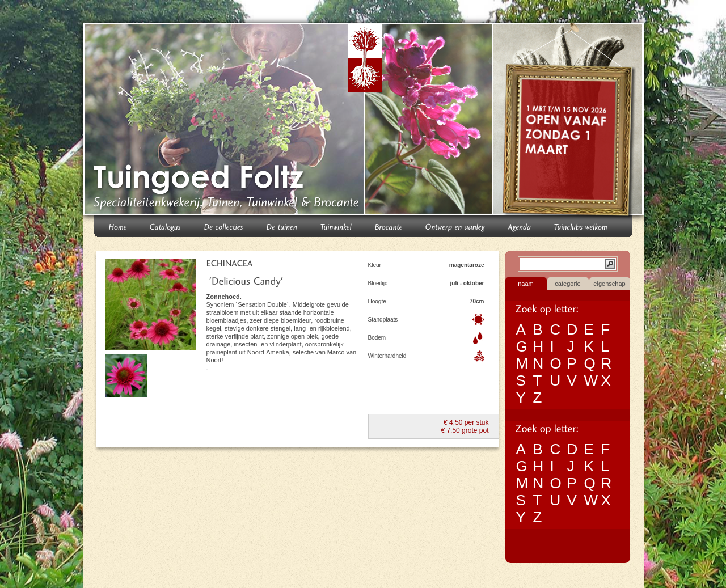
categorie (567, 284)
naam (526, 284)
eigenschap (609, 284)
